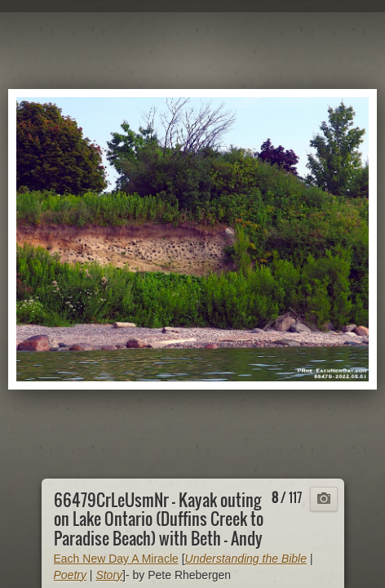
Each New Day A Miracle (116, 559)
